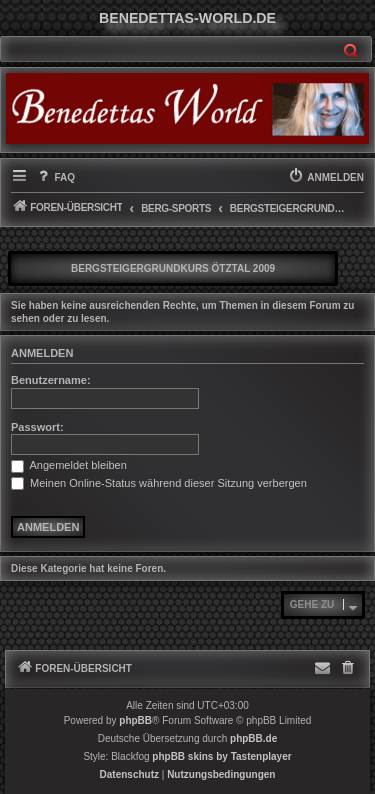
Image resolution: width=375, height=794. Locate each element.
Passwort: (37, 427)
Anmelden (42, 353)
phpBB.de (253, 738)
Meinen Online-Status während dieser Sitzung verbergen (159, 483)
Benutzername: (51, 380)
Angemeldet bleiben (69, 465)
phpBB (135, 720)
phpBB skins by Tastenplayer (221, 756)
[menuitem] (55, 178)
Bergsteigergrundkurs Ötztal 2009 (173, 268)
